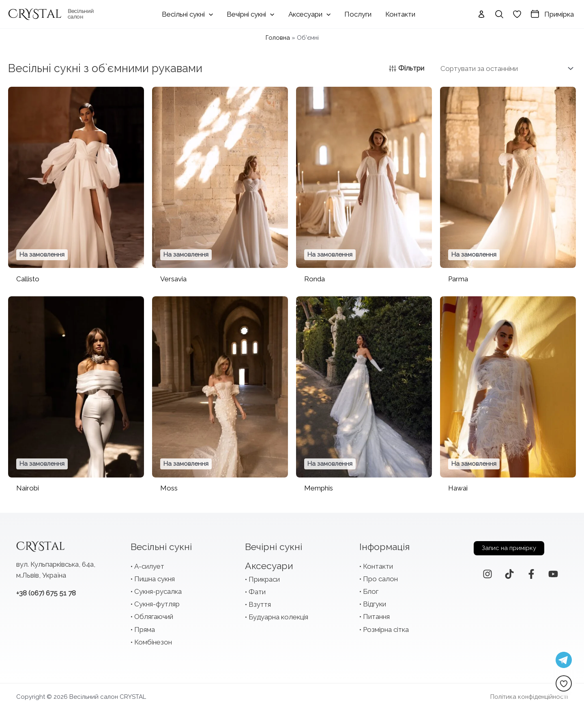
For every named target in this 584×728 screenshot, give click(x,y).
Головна (278, 38)
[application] (209, 14)
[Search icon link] (499, 14)
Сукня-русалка (158, 591)
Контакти (378, 566)
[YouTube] (553, 574)
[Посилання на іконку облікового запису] (481, 14)
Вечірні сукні (274, 547)
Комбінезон (153, 642)
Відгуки (375, 604)
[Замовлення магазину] (505, 69)
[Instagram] (487, 574)
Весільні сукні (161, 547)
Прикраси (264, 579)
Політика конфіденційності (529, 697)
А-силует (149, 566)
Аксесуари (269, 566)
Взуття (260, 604)
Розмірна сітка (386, 630)
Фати (257, 592)
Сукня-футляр (157, 604)
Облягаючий (154, 617)
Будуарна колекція (278, 617)
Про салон (380, 579)
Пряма (145, 630)
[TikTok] (509, 574)
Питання (376, 617)
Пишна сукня (155, 579)
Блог (371, 591)
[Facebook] (531, 574)
